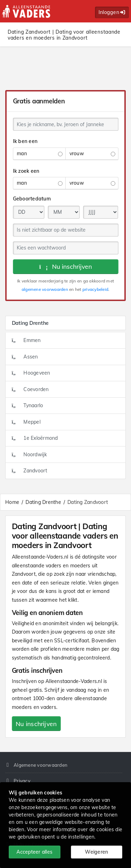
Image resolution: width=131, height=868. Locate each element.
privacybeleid (95, 289)
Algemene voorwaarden (41, 765)
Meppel (26, 422)
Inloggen (112, 12)
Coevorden (30, 389)
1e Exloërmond (35, 438)
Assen (25, 357)
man (40, 153)
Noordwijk (30, 454)
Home (12, 502)
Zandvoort (30, 471)
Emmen (26, 340)
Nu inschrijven (65, 266)
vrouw (92, 153)
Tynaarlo (28, 405)
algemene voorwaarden (45, 289)
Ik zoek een (26, 171)
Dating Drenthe (43, 502)
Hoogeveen (31, 373)
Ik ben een (25, 141)
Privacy (22, 781)
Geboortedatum (32, 199)
